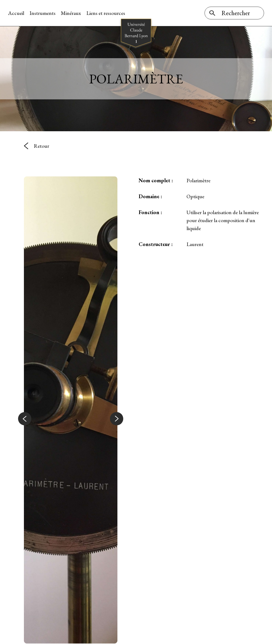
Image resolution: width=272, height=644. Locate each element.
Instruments (42, 13)
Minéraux (71, 13)
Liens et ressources (106, 13)
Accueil (16, 13)
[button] (25, 419)
